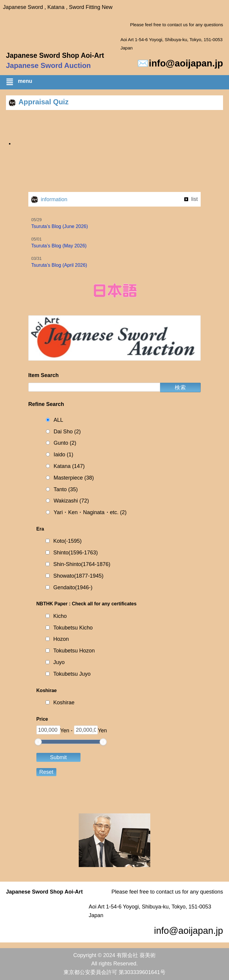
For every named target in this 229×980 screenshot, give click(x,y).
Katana (69, 466)
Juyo (59, 662)
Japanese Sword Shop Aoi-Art (55, 55)
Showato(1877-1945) (78, 576)
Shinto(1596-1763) (76, 553)
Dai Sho (67, 432)
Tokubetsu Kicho (73, 628)
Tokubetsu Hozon (74, 651)
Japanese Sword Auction (48, 65)
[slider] (38, 742)
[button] (117, 83)
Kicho (60, 616)
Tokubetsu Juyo (72, 674)
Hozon (61, 639)
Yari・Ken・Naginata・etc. (90, 513)
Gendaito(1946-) (73, 587)
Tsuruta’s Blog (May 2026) (59, 246)
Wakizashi (71, 501)
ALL (58, 420)
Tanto (66, 490)
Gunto (65, 443)
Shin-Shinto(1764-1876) (82, 564)
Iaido (64, 455)
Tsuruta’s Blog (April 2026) (59, 265)
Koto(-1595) (68, 541)
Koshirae (64, 703)
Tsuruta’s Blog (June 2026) (60, 226)
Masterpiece (74, 478)
